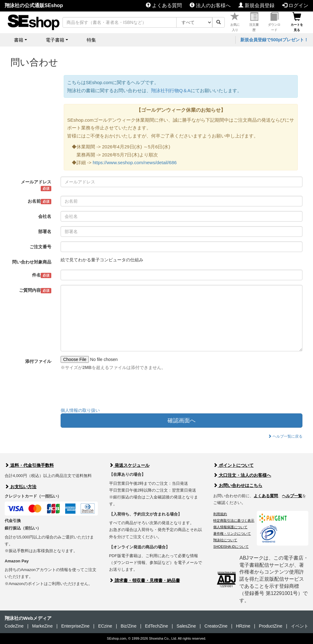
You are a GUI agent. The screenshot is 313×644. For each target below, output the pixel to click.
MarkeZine (42, 626)
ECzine (105, 626)
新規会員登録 (256, 5)
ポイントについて (233, 465)
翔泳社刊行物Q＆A (171, 90)
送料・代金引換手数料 (29, 465)
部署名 (45, 232)
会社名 (45, 216)
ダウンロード (274, 22)
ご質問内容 (35, 290)
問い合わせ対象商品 (32, 262)
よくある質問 (164, 5)
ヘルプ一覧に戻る (285, 436)
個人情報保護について (230, 527)
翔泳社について (225, 540)
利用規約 (220, 514)
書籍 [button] (19, 40)
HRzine (243, 626)
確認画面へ (182, 421)
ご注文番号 (40, 247)
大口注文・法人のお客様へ (242, 475)
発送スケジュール (129, 465)
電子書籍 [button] (55, 40)
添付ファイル (38, 361)
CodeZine (14, 626)
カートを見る (297, 22)
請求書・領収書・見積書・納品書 (145, 580)
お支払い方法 (21, 487)
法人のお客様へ (210, 5)
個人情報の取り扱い (80, 410)
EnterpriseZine (75, 626)
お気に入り (235, 22)
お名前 (40, 201)
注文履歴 (254, 22)
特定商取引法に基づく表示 (234, 520)
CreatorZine (216, 626)
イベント (300, 626)
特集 (91, 40)
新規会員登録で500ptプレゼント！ (274, 40)
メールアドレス (36, 185)
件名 (42, 275)
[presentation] (108, 390)
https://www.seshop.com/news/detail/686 (135, 162)
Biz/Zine (129, 626)
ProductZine (271, 626)
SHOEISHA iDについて (231, 547)
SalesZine (186, 626)
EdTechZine (157, 626)
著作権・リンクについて (232, 534)
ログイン (295, 5)
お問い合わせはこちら (238, 485)
